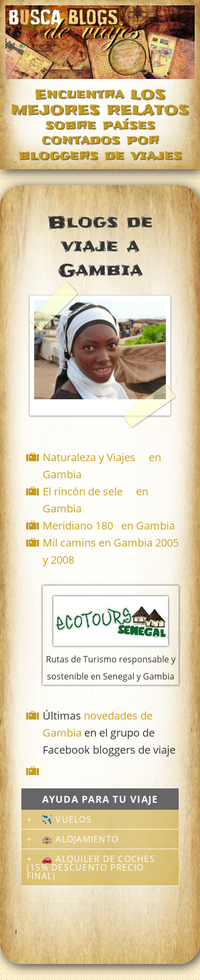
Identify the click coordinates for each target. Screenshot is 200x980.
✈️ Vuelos (67, 819)
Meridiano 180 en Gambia (109, 525)
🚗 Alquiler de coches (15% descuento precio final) (91, 867)
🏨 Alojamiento (80, 839)
